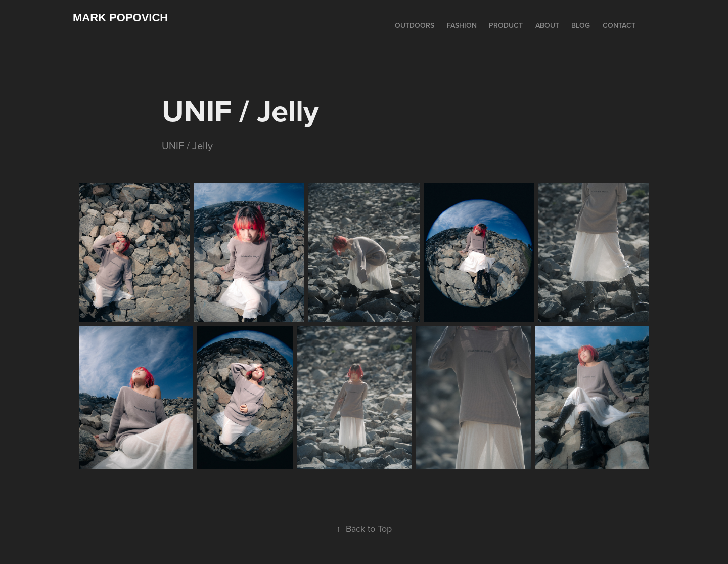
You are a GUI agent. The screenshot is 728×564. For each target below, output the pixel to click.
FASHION (462, 25)
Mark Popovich (120, 17)
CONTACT (619, 25)
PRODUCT (506, 25)
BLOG (581, 25)
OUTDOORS (415, 25)
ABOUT (547, 25)
